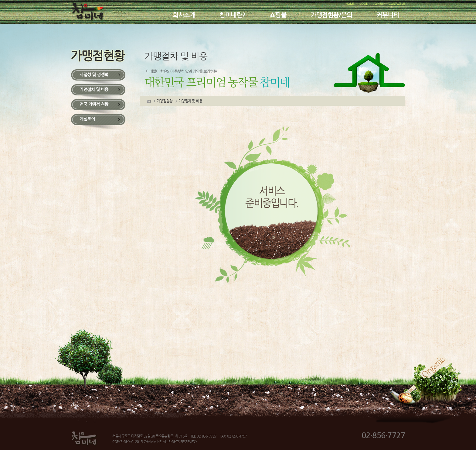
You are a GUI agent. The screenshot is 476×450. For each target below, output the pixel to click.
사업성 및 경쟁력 (94, 74)
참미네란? (232, 15)
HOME (350, 4)
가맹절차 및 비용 (94, 89)
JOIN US (378, 4)
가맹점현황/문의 (331, 15)
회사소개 (184, 15)
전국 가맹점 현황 (94, 104)
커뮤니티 (388, 15)
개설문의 (87, 119)
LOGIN (364, 4)
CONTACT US (397, 4)
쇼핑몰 (278, 15)
